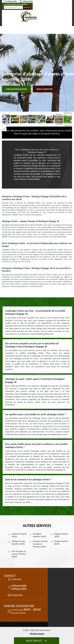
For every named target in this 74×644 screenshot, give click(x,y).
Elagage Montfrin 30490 (61, 535)
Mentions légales (37, 634)
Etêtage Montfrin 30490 (61, 543)
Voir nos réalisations (16, 89)
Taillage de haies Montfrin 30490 (18, 543)
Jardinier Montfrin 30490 (19, 535)
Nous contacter (45, 89)
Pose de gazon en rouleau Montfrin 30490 (19, 554)
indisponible (10, 1)
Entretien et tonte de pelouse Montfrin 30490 (40, 544)
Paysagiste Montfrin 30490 (39, 535)
